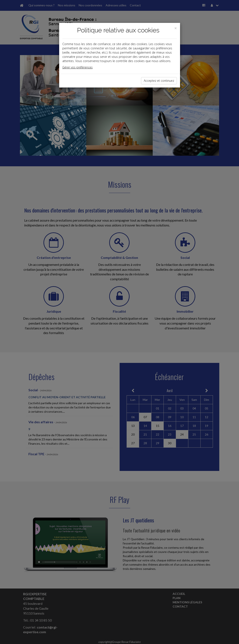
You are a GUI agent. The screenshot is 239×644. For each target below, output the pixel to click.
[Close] (176, 28)
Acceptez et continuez (159, 81)
